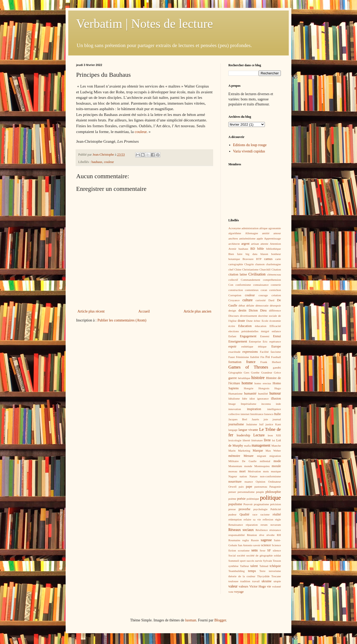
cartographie (236, 264)
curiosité (261, 300)
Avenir (232, 249)
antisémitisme (247, 238)
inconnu (266, 404)
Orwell (232, 487)
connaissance (261, 285)
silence (277, 550)
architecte (234, 244)
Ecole (265, 321)
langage (233, 430)
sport (243, 561)
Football (276, 357)
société (241, 555)
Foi (268, 357)
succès (250, 561)
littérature (257, 440)
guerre (233, 378)
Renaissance (236, 525)
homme (247, 383)
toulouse (233, 581)
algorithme (235, 233)
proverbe (245, 509)
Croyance (234, 300)
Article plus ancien (197, 311)
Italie (277, 414)
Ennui (277, 336)
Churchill (265, 269)
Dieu (263, 310)
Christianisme (250, 269)
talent (254, 566)
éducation (261, 326)
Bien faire (235, 254)
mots (266, 471)
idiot (252, 398)
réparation (252, 525)
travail (256, 581)
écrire (232, 326)
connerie (276, 285)
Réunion (252, 535)
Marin (232, 451)
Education (245, 326)
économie (275, 321)
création (276, 295)
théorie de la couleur (242, 576)
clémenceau (274, 274)
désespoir (275, 305)
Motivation (254, 471)
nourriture (235, 482)
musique (276, 471)
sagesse (266, 540)
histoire (258, 378)
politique (270, 498)
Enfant (232, 336)
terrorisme (275, 571)
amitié (266, 233)
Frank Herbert (271, 362)
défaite (250, 305)
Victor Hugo (258, 586)
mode (277, 461)
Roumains (234, 540)
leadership (244, 435)
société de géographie (259, 555)
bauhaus (97, 162)
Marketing (244, 451)
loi (274, 440)
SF (269, 550)
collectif (233, 280)
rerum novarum (271, 525)
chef (231, 269)
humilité (263, 393)
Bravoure (248, 259)
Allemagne (252, 233)
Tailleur (245, 566)
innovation (235, 409)
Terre (262, 571)
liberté (246, 440)
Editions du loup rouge (250, 145)
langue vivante (248, 430)
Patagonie (275, 487)
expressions (250, 352)
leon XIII (274, 435)
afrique (264, 228)
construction (236, 290)
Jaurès (255, 419)
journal (277, 419)
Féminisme (243, 357)
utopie (277, 581)
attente (264, 244)
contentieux (252, 290)
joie (266, 419)
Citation (276, 269)
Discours (234, 316)
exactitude (234, 352)
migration (275, 456)
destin (242, 310)
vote (231, 592)
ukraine (267, 581)
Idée (245, 398)
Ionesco (269, 414)
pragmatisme (261, 504)
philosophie (273, 492)
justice (269, 424)
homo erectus (263, 383)
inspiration (254, 409)
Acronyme (235, 228)
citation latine (238, 274)
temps (252, 571)
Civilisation (257, 274)
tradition (245, 581)
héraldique (244, 378)
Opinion (261, 482)
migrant (262, 456)
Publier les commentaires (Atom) (122, 320)
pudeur (232, 514)
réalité (277, 514)
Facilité (264, 352)
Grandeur (267, 372)
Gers (247, 372)
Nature (253, 476)
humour (275, 393)
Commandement (250, 280)
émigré (265, 331)
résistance (275, 530)
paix (241, 487)
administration (250, 228)
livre (267, 440)
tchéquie (275, 566)
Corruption (235, 295)
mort (243, 471)
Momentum (235, 466)
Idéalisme (234, 398)
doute (241, 321)
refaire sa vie (252, 519)
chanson (260, 264)
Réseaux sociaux (241, 530)
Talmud (264, 566)
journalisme (236, 424)
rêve (262, 535)
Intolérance (257, 414)
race (255, 514)
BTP (259, 259)
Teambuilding (237, 571)
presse (232, 509)
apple (260, 238)
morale (276, 466)
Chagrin (249, 264)
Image (232, 404)
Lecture (259, 435)
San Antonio (245, 545)
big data (251, 254)
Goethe (255, 372)
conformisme (243, 285)
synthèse (233, 566)
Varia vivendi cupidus (249, 151)
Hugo (278, 388)
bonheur (276, 254)
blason (264, 254)
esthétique (247, 346)
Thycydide (263, 576)
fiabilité (255, 357)
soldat (277, 555)
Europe (276, 346)
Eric (265, 341)
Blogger (220, 620)
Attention (275, 244)
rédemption (235, 519)
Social (232, 555)
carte (278, 259)
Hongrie (249, 388)
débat (242, 305)
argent (245, 244)
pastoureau (261, 487)
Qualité (245, 514)
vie (269, 586)
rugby (246, 540)
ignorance (263, 398)
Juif (261, 424)
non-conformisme (270, 476)
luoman (191, 620)
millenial (265, 461)
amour (277, 233)
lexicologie (235, 440)
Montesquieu (262, 466)
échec (257, 321)
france (251, 362)
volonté (276, 586)
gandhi (277, 367)
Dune (249, 321)
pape (249, 487)
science (266, 545)
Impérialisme (248, 404)
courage (263, 295)
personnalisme (246, 492)
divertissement (248, 316)
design (232, 310)
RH (279, 535)
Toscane (276, 576)
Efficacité (275, 326)
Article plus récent (91, 311)
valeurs (243, 586)
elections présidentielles (243, 331)
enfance (276, 331)
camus (268, 259)
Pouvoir (248, 504)
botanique (234, 259)
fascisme (276, 352)
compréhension (272, 280)
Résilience (262, 530)
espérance (275, 341)
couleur (141, 132)
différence (275, 310)
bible (261, 249)
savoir (257, 545)
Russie (255, 540)
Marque (258, 451)
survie (258, 561)
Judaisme (252, 424)
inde (278, 404)
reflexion (268, 519)
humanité (250, 393)
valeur (233, 586)
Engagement (248, 336)
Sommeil (234, 561)
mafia (247, 446)
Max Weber (273, 451)
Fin (262, 357)
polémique (253, 499)
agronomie (275, 228)
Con (231, 285)
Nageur (233, 476)
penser (232, 492)
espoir (232, 346)
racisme (265, 514)
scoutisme (244, 550)
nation (243, 476)
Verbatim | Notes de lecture (145, 24)
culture (247, 300)
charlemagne (273, 264)
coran (264, 290)
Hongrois (264, 388)
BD (253, 249)
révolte (271, 535)
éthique (262, 346)
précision (275, 504)
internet (245, 414)
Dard (271, 300)
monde (248, 466)
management (261, 445)
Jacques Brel (238, 419)
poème (232, 499)
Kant (278, 424)
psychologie (260, 509)
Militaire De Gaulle (242, 461)
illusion (276, 398)
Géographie (235, 372)
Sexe (262, 550)
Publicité (276, 509)
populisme (235, 504)
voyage (239, 592)
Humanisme (235, 393)
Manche (276, 446)
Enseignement (238, 341)
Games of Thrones (248, 367)
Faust (232, 357)
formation (235, 362)
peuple (260, 492)
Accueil (144, 311)
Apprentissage (272, 238)
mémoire (234, 456)
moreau (233, 471)
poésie (241, 499)
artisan (255, 244)
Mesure (249, 456)
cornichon (275, 290)
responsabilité (237, 535)
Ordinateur (275, 482)
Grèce (277, 372)
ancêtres (233, 238)
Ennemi (265, 336)
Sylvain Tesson (272, 561)
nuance (249, 482)
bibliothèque (274, 249)
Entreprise (255, 341)
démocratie (262, 305)
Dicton (253, 310)
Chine (238, 269)
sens (255, 550)
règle (278, 519)
